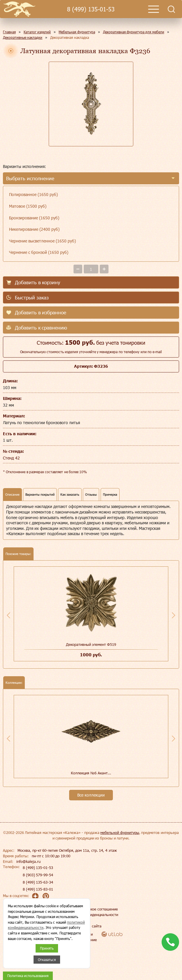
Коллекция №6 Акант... (91, 773)
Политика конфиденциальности (91, 915)
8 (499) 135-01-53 (91, 9)
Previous (8, 615)
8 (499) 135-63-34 (38, 882)
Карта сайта (91, 926)
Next (174, 615)
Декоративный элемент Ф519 (91, 644)
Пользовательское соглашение (91, 909)
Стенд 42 (11, 458)
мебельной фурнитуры (120, 832)
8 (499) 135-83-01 (38, 889)
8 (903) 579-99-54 (38, 875)
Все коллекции (91, 795)
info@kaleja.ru (28, 861)
